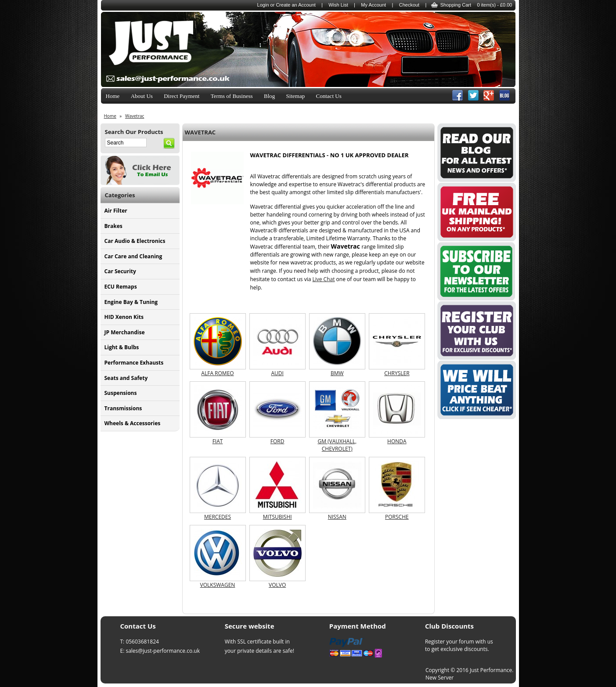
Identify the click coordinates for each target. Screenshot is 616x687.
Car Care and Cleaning (133, 256)
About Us (142, 96)
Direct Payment (182, 96)
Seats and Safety (126, 378)
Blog (269, 96)
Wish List (338, 5)
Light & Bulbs (122, 347)
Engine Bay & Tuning (131, 302)
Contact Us (329, 96)
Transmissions (123, 408)
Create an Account (296, 5)
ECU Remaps (121, 287)
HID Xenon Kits (124, 317)
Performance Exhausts (134, 363)
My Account (373, 5)
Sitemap (296, 96)
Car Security (120, 271)
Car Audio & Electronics (135, 241)
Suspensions (121, 393)
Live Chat (323, 279)
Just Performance (491, 670)
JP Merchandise (125, 332)
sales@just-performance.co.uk (163, 651)
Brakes (113, 226)
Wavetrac (135, 116)
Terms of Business (232, 96)
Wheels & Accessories (133, 423)
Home (113, 96)
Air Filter (116, 211)
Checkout (409, 5)
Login (263, 5)
